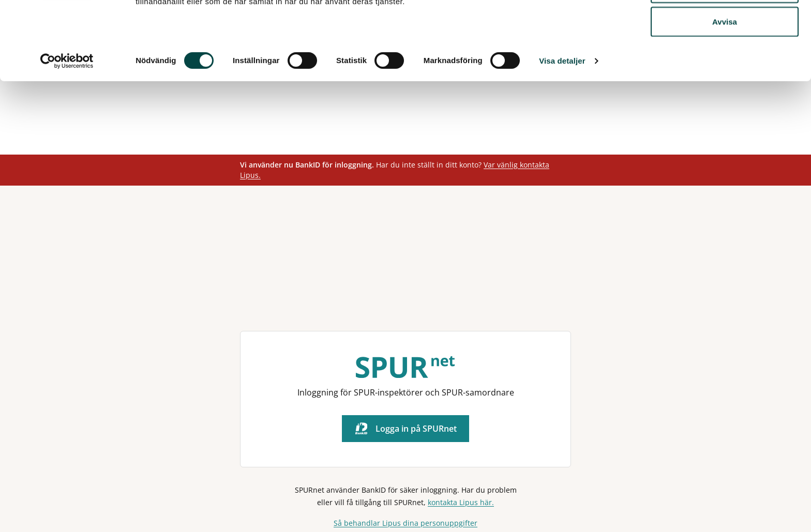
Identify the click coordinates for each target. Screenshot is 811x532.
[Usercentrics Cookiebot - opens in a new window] (67, 134)
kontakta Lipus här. (461, 502)
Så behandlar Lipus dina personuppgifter (405, 523)
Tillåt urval (725, 61)
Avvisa (725, 95)
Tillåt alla (725, 27)
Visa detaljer (562, 134)
